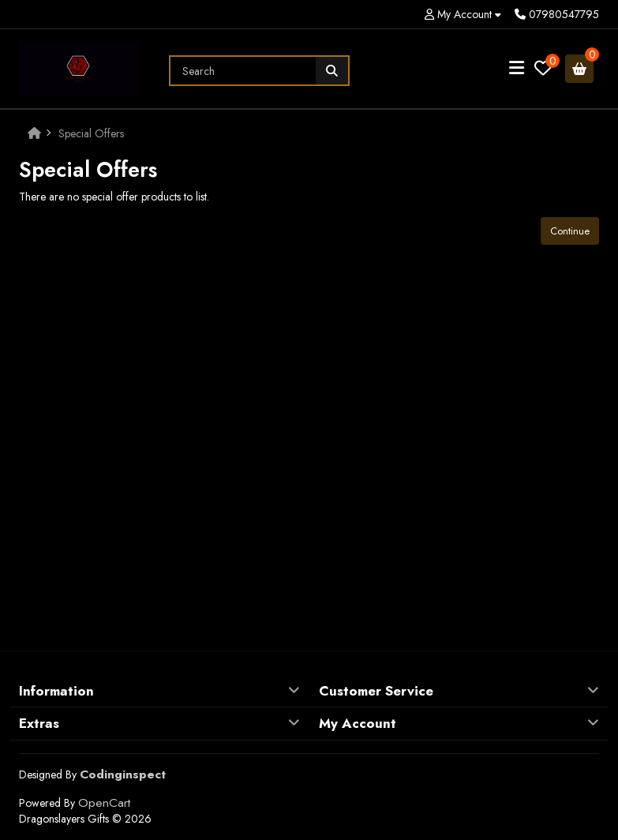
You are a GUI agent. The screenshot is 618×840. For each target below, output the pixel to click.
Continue (570, 231)
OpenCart (104, 803)
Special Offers (91, 133)
